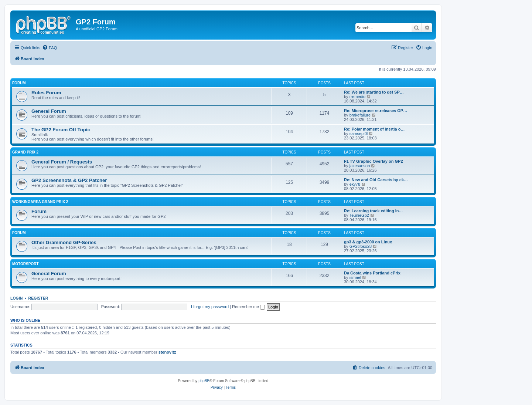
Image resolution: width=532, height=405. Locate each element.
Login (16, 298)
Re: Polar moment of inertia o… (374, 129)
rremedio (357, 97)
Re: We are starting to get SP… (374, 92)
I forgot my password (210, 307)
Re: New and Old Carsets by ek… (376, 180)
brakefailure (360, 115)
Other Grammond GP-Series (64, 242)
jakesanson (360, 166)
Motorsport (25, 264)
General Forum (49, 111)
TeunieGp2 (359, 215)
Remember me (248, 307)
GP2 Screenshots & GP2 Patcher (69, 180)
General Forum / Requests (62, 162)
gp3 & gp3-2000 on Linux (368, 242)
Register (38, 298)
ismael (355, 277)
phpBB (204, 381)
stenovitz (167, 352)
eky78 (355, 184)
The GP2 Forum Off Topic (61, 130)
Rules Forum (46, 93)
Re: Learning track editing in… (374, 211)
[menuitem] (50, 48)
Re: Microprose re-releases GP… (376, 111)
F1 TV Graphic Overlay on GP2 (374, 161)
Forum (19, 83)
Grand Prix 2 (25, 152)
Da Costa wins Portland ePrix (372, 273)
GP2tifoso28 (361, 246)
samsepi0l (359, 134)
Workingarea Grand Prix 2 (40, 202)
